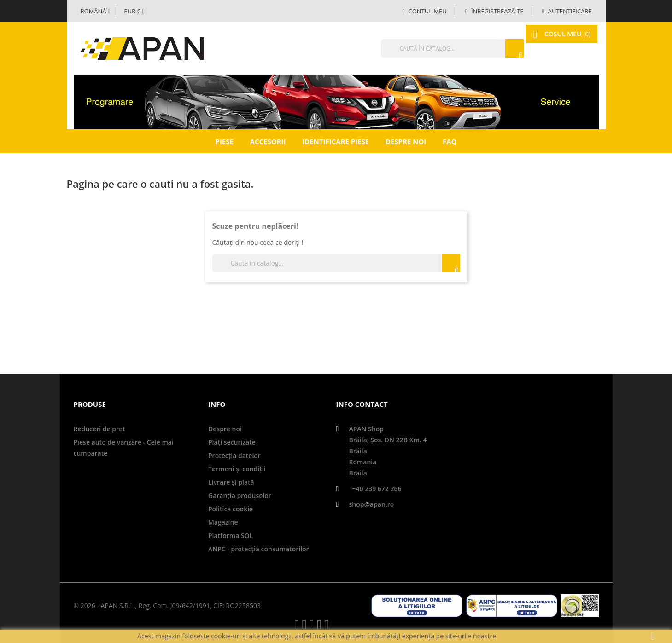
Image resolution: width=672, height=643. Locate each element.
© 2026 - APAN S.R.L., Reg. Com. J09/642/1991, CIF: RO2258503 (167, 605)
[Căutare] (435, 48)
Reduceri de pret (99, 429)
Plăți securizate (232, 442)
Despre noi (406, 141)
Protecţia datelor (234, 455)
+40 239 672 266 (377, 489)
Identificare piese (336, 141)
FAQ (450, 141)
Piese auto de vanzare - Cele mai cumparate (124, 448)
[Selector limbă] (96, 11)
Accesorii (268, 141)
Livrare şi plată (231, 482)
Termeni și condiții (237, 469)
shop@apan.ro (372, 504)
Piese (224, 141)
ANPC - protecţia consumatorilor (259, 549)
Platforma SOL (231, 536)
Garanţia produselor (240, 495)
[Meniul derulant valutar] (134, 11)
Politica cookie (231, 509)
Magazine (223, 522)
